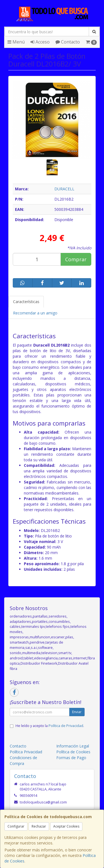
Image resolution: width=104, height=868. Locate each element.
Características (26, 302)
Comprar (76, 259)
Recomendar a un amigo (35, 313)
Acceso (40, 42)
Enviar (77, 712)
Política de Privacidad (66, 726)
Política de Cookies (73, 752)
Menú (16, 42)
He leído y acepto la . (50, 726)
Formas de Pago (71, 758)
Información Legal (73, 746)
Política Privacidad (26, 752)
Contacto (68, 42)
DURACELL (64, 189)
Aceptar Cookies (66, 826)
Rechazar (39, 826)
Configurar (16, 826)
